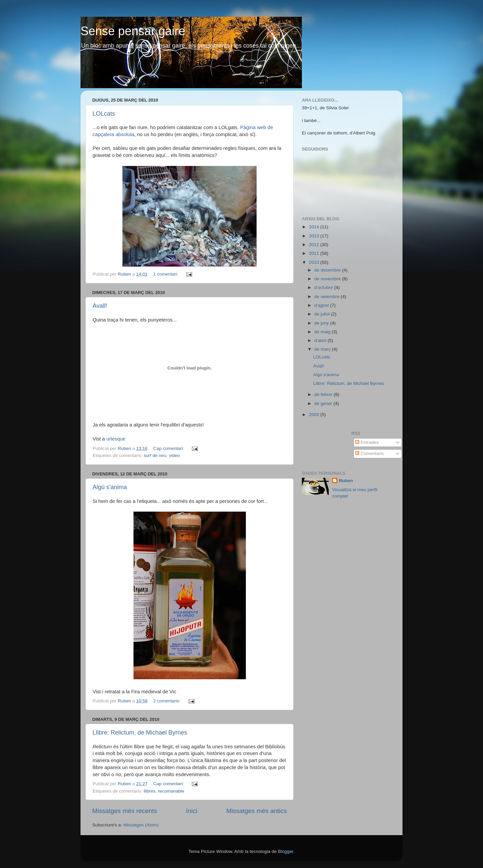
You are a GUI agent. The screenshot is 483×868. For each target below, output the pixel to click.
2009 (315, 415)
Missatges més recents (125, 811)
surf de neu (155, 455)
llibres (149, 791)
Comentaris (369, 453)
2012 (315, 245)
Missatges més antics (256, 811)
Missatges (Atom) (141, 825)
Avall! (100, 306)
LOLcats (104, 114)
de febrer (324, 394)
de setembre (328, 297)
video (174, 455)
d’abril (321, 340)
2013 (315, 236)
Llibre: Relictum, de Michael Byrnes (140, 733)
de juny (322, 323)
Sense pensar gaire (133, 31)
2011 (315, 253)
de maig (323, 332)
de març (323, 349)
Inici (192, 811)
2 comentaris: (168, 701)
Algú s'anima (110, 487)
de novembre (328, 279)
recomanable (171, 791)
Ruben (346, 481)
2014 (315, 227)
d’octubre (324, 287)
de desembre (328, 270)
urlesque (116, 439)
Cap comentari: (169, 448)
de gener (324, 403)
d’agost (322, 305)
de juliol (323, 314)
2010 (315, 262)
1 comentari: (166, 274)
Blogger (285, 851)
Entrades (367, 442)
